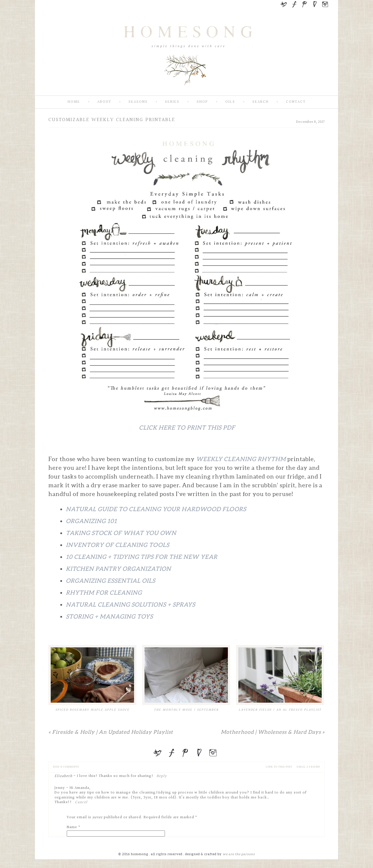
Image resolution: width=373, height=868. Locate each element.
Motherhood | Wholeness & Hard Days (273, 732)
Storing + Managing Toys (109, 617)
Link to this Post (279, 767)
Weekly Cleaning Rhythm (241, 459)
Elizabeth (63, 776)
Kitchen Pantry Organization (118, 569)
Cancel (81, 802)
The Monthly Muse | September (186, 710)
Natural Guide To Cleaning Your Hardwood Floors (156, 509)
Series (172, 102)
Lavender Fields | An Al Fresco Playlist (280, 710)
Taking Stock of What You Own (121, 533)
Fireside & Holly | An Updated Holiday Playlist (111, 732)
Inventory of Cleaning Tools (118, 545)
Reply (162, 776)
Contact (296, 102)
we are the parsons (239, 854)
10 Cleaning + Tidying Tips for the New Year (142, 557)
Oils (230, 102)
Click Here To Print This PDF (187, 428)
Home (74, 102)
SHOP (202, 102)
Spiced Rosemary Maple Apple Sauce (92, 710)
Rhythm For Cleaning (104, 593)
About (104, 102)
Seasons (138, 102)
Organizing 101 (91, 521)
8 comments (66, 767)
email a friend (308, 767)
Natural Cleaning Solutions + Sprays (131, 605)
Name (72, 827)
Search (261, 102)
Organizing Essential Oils (111, 581)
